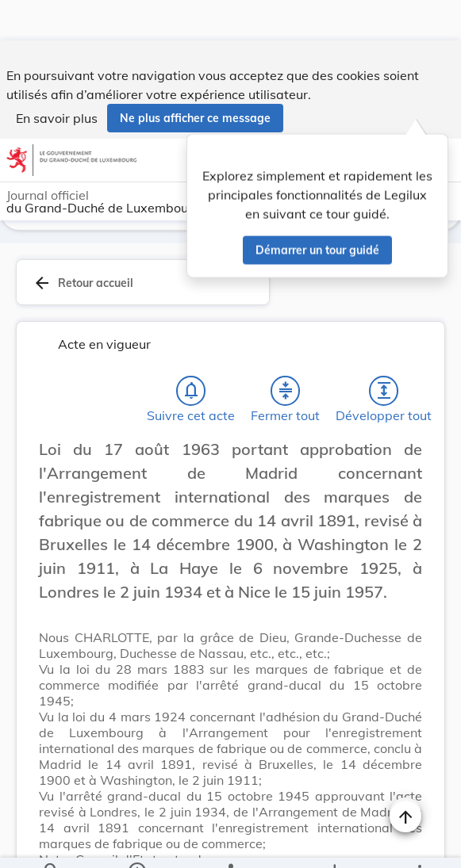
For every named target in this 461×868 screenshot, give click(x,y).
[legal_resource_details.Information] (137, 843)
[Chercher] (52, 843)
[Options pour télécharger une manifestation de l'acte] (334, 843)
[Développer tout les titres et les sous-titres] (384, 394)
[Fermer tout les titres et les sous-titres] (286, 394)
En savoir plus (57, 78)
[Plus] (419, 843)
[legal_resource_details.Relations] (230, 843)
